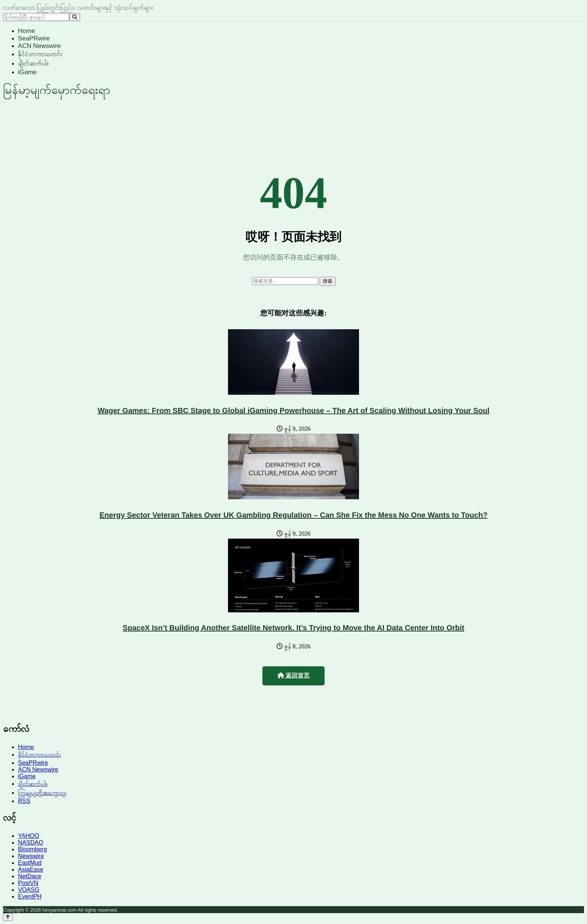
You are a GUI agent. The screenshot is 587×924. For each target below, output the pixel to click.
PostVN (28, 883)
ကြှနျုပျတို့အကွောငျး (42, 793)
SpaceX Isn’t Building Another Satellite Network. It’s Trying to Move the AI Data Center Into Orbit (293, 628)
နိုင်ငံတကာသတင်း (40, 54)
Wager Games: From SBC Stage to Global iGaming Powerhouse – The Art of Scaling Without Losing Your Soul (294, 411)
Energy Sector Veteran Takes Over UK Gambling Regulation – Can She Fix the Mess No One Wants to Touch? (294, 515)
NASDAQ (31, 843)
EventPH (30, 896)
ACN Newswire (39, 46)
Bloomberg (32, 849)
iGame (27, 72)
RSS (24, 801)
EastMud (30, 863)
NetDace (30, 876)
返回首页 (293, 675)
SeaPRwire (34, 38)
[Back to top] (8, 917)
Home (26, 31)
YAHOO (29, 836)
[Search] (75, 17)
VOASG (29, 890)
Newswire (31, 856)
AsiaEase (31, 870)
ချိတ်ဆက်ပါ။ (33, 63)
